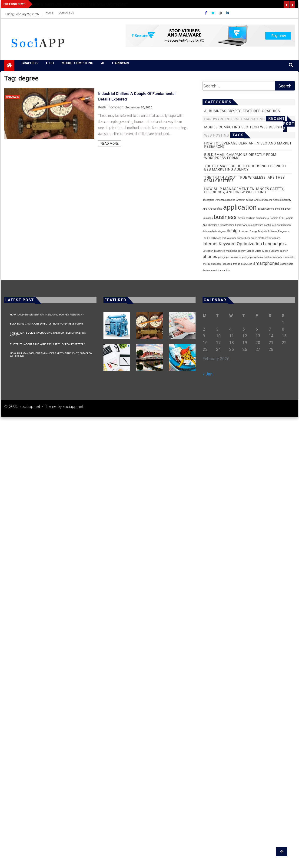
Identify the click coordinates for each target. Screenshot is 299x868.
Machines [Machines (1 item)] (219, 251)
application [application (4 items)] (240, 207)
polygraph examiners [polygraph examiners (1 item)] (230, 257)
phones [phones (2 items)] (210, 256)
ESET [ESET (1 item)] (205, 238)
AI (103, 63)
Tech (50, 63)
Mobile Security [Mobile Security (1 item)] (271, 251)
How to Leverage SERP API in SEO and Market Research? (47, 315)
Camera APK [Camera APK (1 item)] (277, 218)
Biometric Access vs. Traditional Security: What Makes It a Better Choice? (99, 4)
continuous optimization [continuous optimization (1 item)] (277, 225)
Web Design (271, 127)
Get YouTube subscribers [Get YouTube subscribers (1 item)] (236, 238)
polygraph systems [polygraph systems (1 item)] (252, 257)
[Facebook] (206, 13)
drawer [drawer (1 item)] (245, 231)
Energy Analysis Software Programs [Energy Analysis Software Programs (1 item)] (269, 231)
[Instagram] (221, 13)
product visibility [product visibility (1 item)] (273, 257)
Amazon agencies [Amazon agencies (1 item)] (225, 200)
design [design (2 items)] (233, 231)
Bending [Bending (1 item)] (279, 209)
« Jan (208, 374)
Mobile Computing (77, 63)
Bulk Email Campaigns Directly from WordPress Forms (47, 324)
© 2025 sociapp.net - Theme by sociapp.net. (44, 406)
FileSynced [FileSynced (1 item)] (215, 238)
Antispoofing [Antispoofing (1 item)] (215, 209)
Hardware (121, 63)
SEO (245, 127)
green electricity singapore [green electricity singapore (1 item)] (265, 238)
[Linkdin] (227, 13)
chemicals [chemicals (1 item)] (214, 225)
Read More (110, 144)
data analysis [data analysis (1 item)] (210, 231)
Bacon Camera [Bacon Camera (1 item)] (266, 209)
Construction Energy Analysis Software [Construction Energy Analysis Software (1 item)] (242, 225)
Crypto (234, 111)
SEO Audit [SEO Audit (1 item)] (247, 264)
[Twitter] (213, 13)
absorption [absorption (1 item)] (208, 200)
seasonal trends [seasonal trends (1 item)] (231, 264)
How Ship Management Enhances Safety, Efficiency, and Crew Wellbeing (51, 355)
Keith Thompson (111, 107)
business (218, 111)
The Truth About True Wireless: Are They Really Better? (47, 344)
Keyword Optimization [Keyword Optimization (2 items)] (240, 244)
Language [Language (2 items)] (273, 244)
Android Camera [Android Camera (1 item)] (263, 200)
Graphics (30, 63)
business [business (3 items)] (225, 217)
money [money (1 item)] (284, 251)
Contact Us (66, 13)
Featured (252, 111)
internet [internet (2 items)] (210, 244)
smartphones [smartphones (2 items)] (266, 263)
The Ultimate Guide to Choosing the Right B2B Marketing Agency (48, 334)
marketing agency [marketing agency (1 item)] (236, 251)
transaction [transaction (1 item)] (224, 270)
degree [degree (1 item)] (222, 231)
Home (49, 13)
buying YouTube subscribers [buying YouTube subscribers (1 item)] (253, 218)
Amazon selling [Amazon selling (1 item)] (245, 200)
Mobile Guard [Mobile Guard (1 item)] (254, 251)
